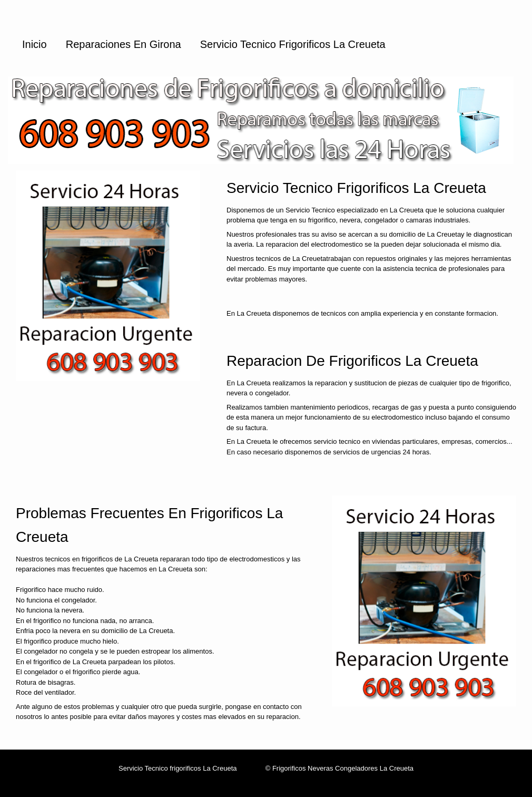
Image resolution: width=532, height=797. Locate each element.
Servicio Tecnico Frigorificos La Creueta (293, 44)
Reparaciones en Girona (124, 44)
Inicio (35, 44)
